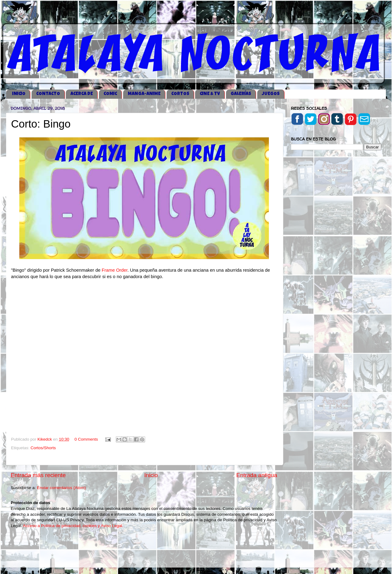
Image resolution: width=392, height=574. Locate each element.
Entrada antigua (257, 475)
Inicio (151, 475)
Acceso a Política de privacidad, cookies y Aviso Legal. (73, 526)
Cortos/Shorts (43, 448)
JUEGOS (271, 94)
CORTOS (180, 94)
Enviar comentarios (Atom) (62, 488)
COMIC (110, 94)
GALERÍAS (241, 94)
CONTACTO (48, 94)
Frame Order (115, 270)
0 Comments (86, 439)
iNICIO (19, 94)
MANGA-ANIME (144, 94)
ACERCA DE (82, 94)
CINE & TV (210, 94)
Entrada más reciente (38, 475)
